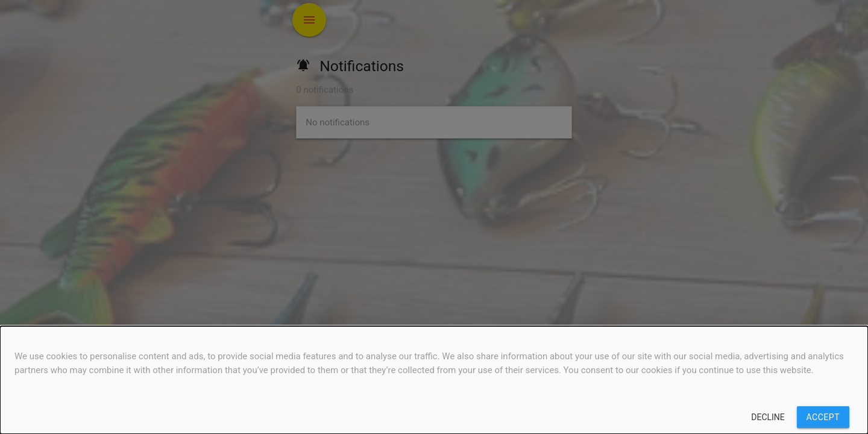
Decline (768, 417)
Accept (823, 417)
